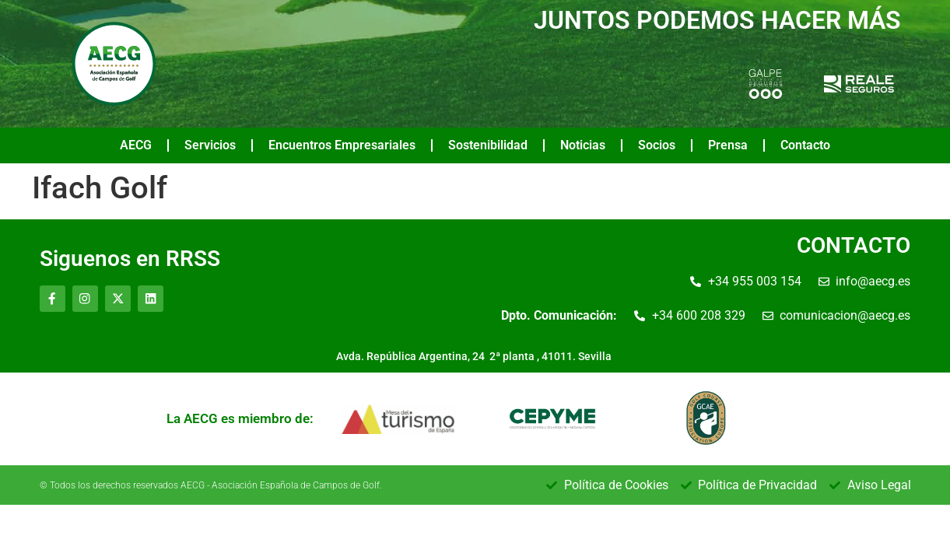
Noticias (583, 145)
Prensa (728, 145)
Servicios (210, 145)
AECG (136, 145)
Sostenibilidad (488, 145)
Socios (657, 145)
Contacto (805, 145)
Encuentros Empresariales (342, 145)
